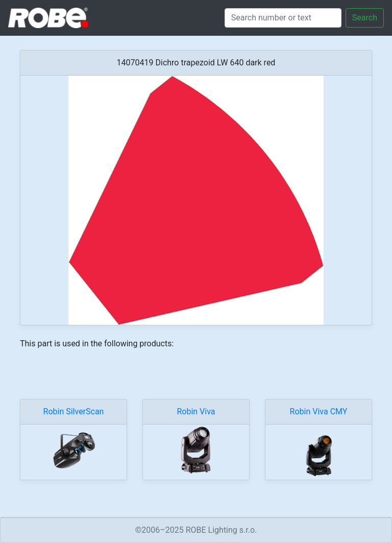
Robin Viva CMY (319, 411)
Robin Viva (196, 411)
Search (365, 18)
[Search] (283, 18)
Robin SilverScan (74, 411)
